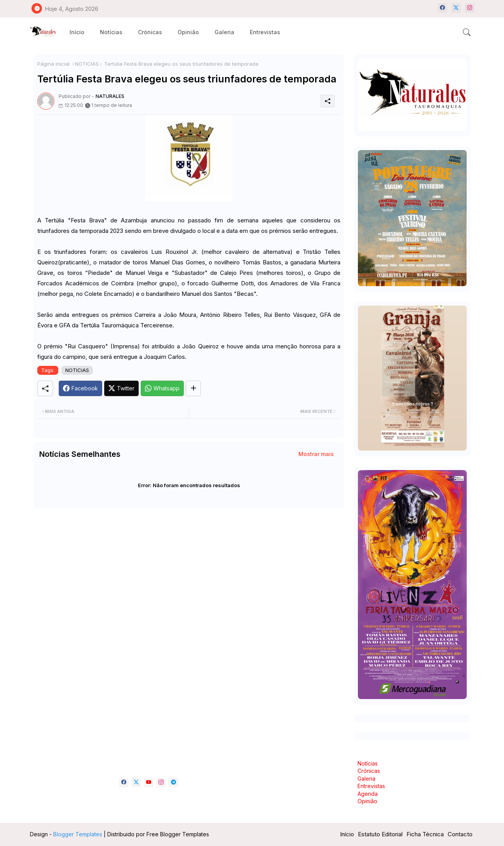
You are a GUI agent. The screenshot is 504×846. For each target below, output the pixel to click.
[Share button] (193, 388)
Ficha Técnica (425, 834)
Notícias (111, 32)
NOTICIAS (87, 64)
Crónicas (150, 32)
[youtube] (149, 782)
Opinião (188, 32)
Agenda (368, 794)
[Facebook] (80, 388)
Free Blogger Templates (178, 834)
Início (77, 32)
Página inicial (53, 64)
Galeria (224, 32)
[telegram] (174, 782)
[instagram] (470, 8)
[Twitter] (121, 388)
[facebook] (442, 8)
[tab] (77, 32)
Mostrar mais (316, 454)
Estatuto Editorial (380, 834)
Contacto (460, 834)
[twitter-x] (456, 8)
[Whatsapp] (162, 388)
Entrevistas (265, 32)
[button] (467, 32)
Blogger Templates (78, 834)
